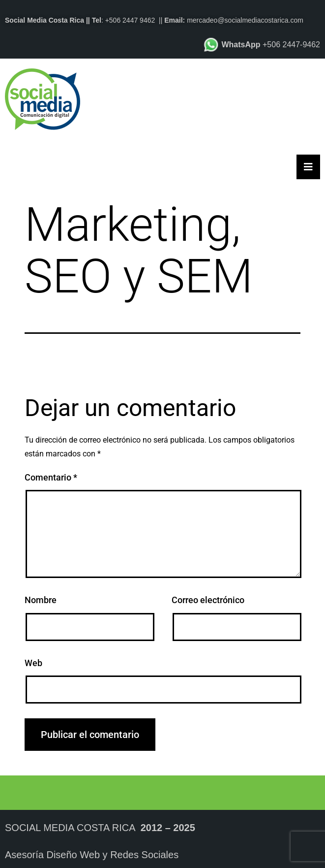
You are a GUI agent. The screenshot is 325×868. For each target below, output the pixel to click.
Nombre (41, 600)
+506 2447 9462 (130, 20)
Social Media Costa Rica (70, 828)
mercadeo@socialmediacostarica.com (245, 20)
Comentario (51, 477)
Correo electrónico (208, 600)
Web (33, 663)
